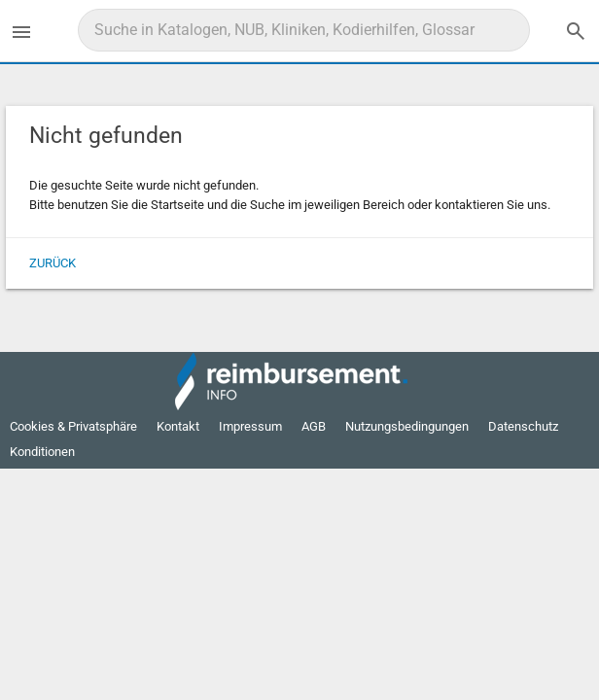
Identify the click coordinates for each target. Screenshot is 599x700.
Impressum (250, 426)
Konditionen (42, 452)
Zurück (53, 263)
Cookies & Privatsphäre (73, 426)
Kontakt (178, 426)
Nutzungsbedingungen (407, 426)
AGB (314, 426)
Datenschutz (523, 426)
